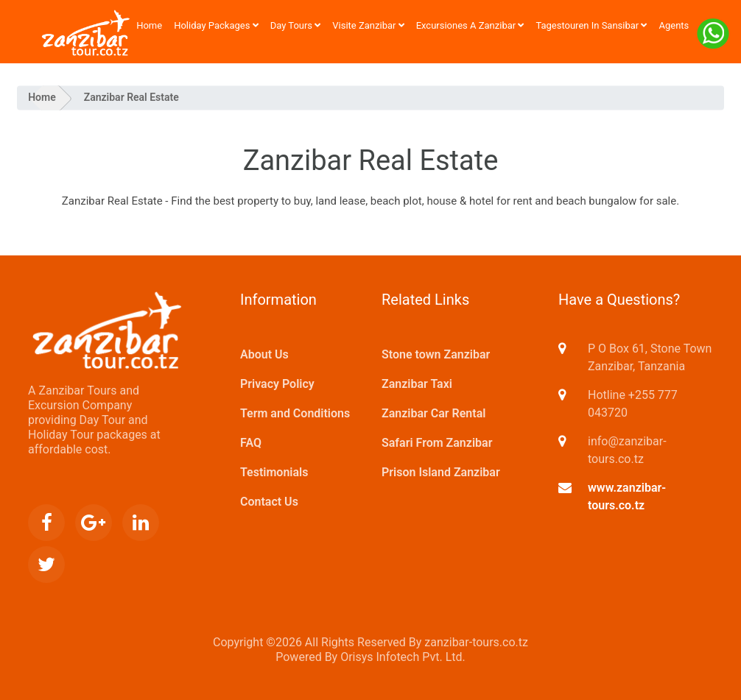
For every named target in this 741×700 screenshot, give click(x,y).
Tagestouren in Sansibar (591, 25)
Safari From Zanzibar (437, 443)
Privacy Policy (277, 384)
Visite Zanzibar (368, 25)
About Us (264, 354)
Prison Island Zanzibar (441, 472)
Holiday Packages (216, 25)
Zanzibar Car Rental (433, 413)
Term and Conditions (295, 413)
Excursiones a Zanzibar (470, 25)
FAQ (251, 443)
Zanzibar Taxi (417, 384)
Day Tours (296, 25)
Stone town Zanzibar (436, 354)
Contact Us (269, 502)
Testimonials (274, 472)
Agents (674, 25)
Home (149, 25)
